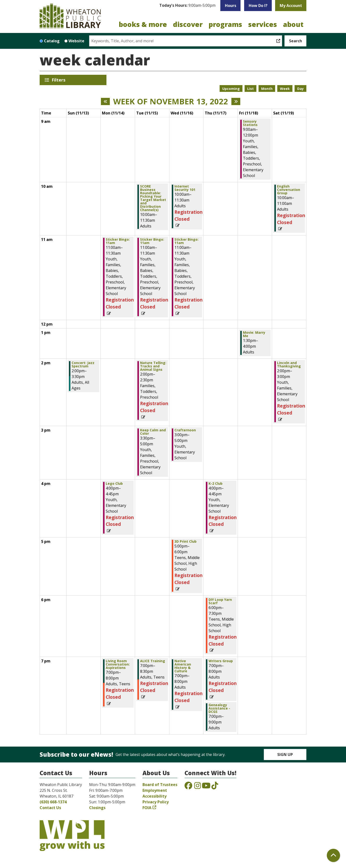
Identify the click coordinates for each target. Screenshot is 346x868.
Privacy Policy (156, 802)
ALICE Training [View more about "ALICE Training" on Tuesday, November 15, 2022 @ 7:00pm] (153, 661)
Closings (97, 808)
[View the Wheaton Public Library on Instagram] (198, 787)
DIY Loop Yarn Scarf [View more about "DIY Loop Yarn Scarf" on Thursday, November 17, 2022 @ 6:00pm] (220, 601)
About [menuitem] (293, 24)
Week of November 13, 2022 (171, 101)
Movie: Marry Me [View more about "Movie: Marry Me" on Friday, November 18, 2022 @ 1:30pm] (254, 334)
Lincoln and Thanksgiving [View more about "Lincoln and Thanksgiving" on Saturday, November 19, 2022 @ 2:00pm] (289, 365)
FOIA (147, 808)
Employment (155, 790)
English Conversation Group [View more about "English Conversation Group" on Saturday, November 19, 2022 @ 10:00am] (289, 190)
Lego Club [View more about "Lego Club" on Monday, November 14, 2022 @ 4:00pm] (114, 484)
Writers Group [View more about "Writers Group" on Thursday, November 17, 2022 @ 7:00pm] (221, 661)
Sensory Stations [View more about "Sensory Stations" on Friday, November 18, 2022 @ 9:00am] (250, 123)
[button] (187, 6)
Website (76, 41)
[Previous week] (105, 101)
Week (285, 89)
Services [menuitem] (263, 24)
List (250, 89)
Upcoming (231, 89)
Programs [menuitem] (225, 24)
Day (300, 89)
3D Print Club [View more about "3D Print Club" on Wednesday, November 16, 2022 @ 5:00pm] (185, 541)
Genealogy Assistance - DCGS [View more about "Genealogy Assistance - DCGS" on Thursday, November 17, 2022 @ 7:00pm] (219, 708)
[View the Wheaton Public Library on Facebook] (188, 787)
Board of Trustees (160, 785)
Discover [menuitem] (188, 24)
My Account (291, 6)
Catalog (52, 41)
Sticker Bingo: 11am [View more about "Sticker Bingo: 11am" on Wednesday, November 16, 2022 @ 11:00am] (186, 241)
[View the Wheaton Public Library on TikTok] (215, 787)
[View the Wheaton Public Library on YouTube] (206, 787)
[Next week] (236, 101)
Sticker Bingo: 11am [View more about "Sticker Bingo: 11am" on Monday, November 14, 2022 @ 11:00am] (118, 241)
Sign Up (285, 755)
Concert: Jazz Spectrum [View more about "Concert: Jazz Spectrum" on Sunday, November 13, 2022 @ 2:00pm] (83, 365)
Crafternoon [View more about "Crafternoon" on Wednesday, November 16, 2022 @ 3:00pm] (185, 430)
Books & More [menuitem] (143, 24)
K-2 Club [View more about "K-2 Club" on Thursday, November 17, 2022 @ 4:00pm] (216, 484)
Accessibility (154, 796)
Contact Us (50, 808)
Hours (231, 6)
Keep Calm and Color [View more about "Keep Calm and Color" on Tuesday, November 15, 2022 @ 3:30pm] (153, 432)
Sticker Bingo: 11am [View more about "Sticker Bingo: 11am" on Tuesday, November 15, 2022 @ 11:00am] (152, 241)
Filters (59, 80)
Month (267, 89)
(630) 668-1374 (53, 802)
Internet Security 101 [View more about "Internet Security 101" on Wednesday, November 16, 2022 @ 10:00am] (185, 188)
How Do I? (258, 6)
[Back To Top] (333, 855)
